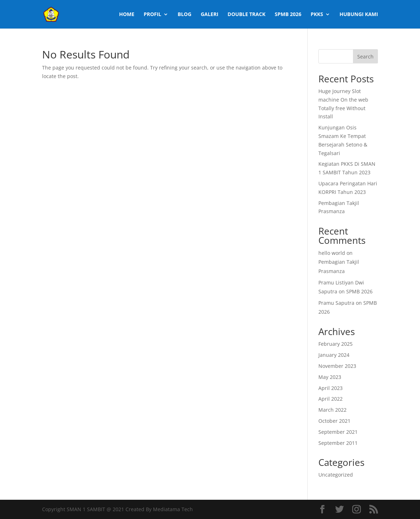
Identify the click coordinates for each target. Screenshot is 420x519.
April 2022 (331, 399)
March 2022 (332, 410)
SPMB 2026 (288, 15)
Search (365, 56)
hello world (332, 253)
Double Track (246, 15)
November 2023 (337, 366)
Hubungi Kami (359, 15)
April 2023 (331, 388)
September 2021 (338, 432)
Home (127, 15)
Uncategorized (336, 475)
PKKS (317, 15)
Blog (185, 15)
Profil (152, 15)
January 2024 (334, 355)
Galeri (209, 15)
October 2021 (334, 421)
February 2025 (336, 344)
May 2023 (330, 377)
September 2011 (338, 443)
